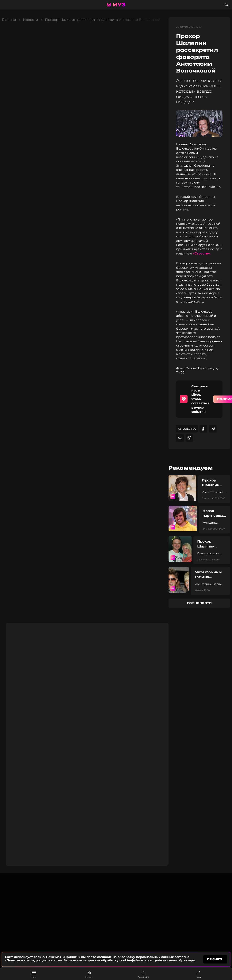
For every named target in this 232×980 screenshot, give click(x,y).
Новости (89, 974)
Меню (34, 974)
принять (215, 959)
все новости (199, 603)
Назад (198, 974)
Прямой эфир (143, 974)
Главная (9, 20)
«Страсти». (202, 253)
